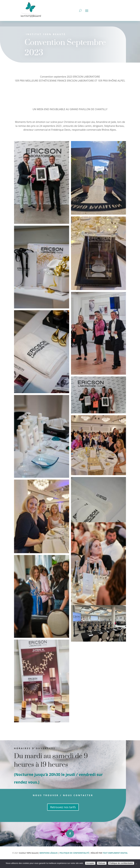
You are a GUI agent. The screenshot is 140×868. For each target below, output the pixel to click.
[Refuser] (136, 864)
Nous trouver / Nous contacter (52, 804)
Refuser (102, 863)
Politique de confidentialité (121, 863)
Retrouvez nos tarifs (52, 816)
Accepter (90, 863)
